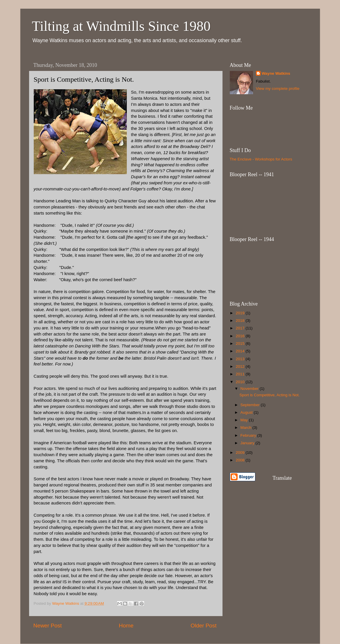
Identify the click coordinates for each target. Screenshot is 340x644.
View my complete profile (278, 89)
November (250, 389)
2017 (241, 328)
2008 (241, 460)
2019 (241, 313)
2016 (241, 336)
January (248, 443)
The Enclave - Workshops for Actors (261, 159)
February (249, 435)
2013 (241, 359)
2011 (241, 374)
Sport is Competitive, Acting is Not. (269, 395)
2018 (241, 321)
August (247, 412)
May (245, 420)
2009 (241, 453)
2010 (241, 382)
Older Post (203, 626)
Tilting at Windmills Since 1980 (121, 26)
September (251, 405)
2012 (241, 366)
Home (126, 626)
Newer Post (48, 626)
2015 (241, 344)
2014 (241, 351)
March (246, 428)
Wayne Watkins (276, 73)
